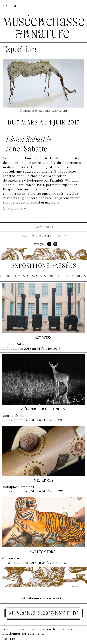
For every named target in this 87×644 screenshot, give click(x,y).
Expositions (20, 49)
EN (15, 6)
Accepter (10, 639)
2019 (52, 276)
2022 (35, 276)
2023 (26, 276)
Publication (43, 218)
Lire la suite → (14, 208)
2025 (9, 276)
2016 (79, 276)
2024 (18, 276)
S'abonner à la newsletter (46, 598)
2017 (70, 276)
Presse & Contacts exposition (43, 236)
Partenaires (43, 227)
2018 (61, 276)
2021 (44, 276)
